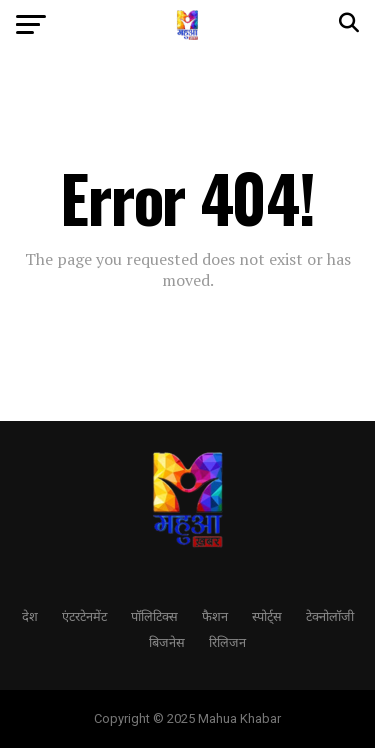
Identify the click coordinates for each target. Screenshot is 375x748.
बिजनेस (167, 641)
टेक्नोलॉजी (330, 615)
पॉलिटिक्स (154, 615)
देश (30, 615)
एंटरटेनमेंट (84, 615)
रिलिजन (227, 641)
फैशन (215, 615)
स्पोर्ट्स (267, 615)
